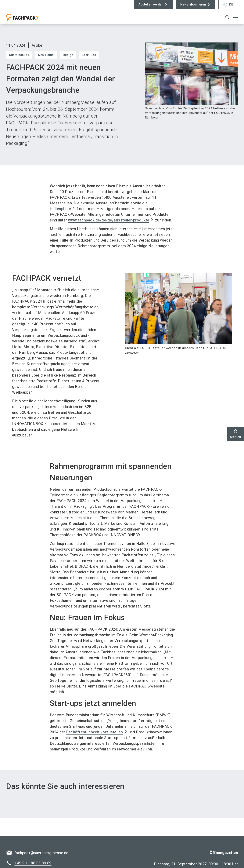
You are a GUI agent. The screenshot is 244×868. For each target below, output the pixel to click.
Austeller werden (151, 4)
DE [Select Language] (228, 5)
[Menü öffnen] (236, 18)
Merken (235, 434)
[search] (228, 18)
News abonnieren (193, 4)
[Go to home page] (33, 20)
